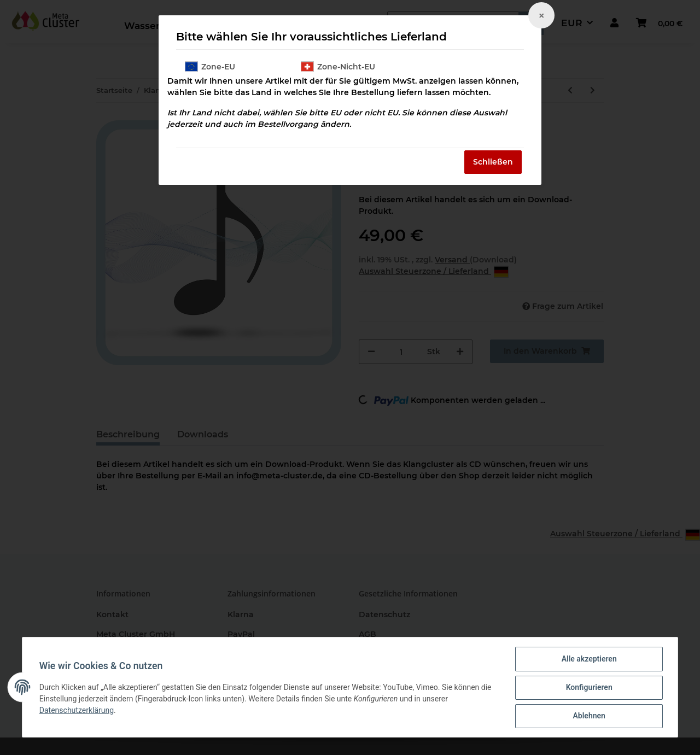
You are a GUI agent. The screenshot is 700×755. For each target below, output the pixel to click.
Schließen (493, 162)
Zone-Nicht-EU (338, 67)
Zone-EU (210, 67)
